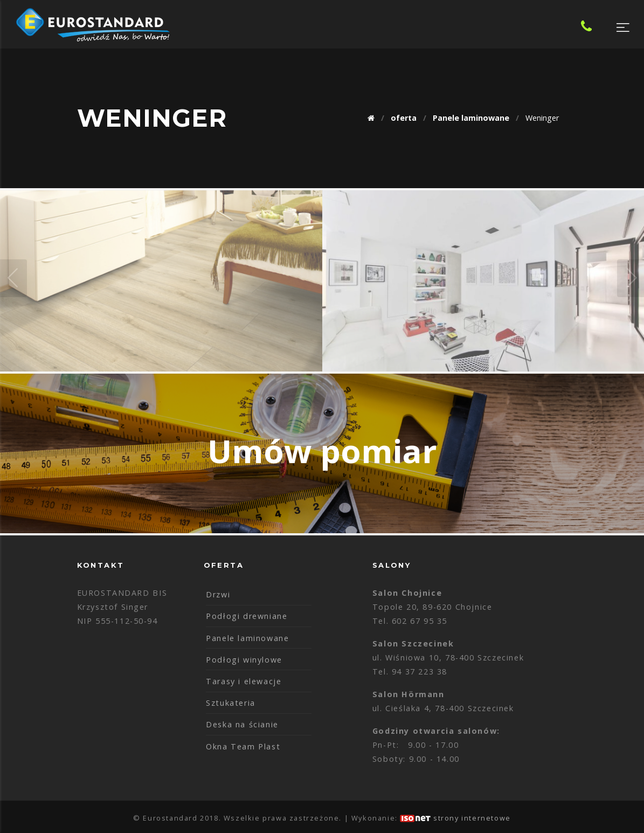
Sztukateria (231, 703)
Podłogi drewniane (247, 616)
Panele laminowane (247, 638)
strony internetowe (472, 818)
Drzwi (218, 594)
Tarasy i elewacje (244, 681)
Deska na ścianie (242, 724)
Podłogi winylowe (244, 660)
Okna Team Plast (243, 746)
